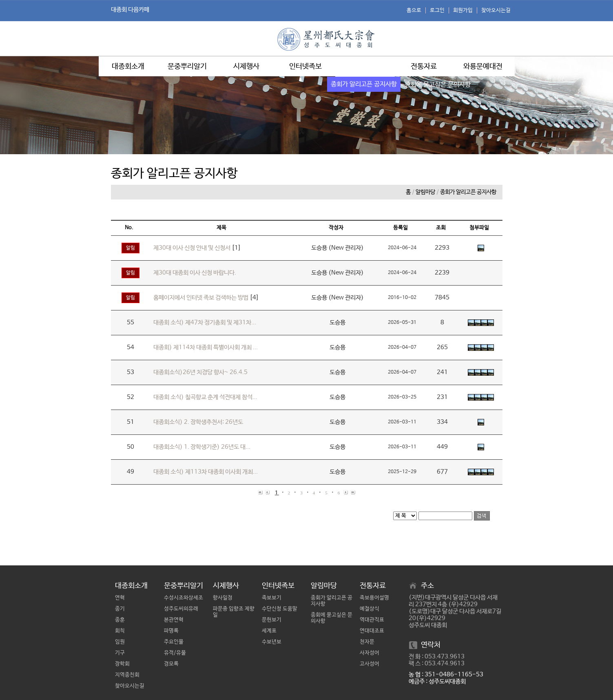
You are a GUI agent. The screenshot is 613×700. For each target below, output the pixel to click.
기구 (120, 653)
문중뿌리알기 (187, 66)
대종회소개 (128, 66)
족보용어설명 (374, 598)
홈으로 (414, 10)
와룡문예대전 (483, 66)
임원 (120, 642)
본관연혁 (174, 620)
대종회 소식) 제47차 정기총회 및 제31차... (205, 322)
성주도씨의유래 (181, 609)
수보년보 (272, 642)
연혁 (120, 598)
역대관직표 (372, 620)
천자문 (367, 642)
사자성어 (370, 653)
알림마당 (365, 66)
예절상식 (370, 609)
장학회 (122, 664)
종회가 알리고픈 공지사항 (468, 192)
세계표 (269, 631)
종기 (120, 609)
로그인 (437, 10)
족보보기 (272, 598)
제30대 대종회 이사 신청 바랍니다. (195, 273)
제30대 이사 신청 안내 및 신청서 (192, 248)
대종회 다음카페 (130, 10)
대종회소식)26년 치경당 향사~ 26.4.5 (200, 372)
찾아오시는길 (496, 10)
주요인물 (174, 642)
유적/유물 (175, 653)
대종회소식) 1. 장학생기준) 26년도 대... (202, 447)
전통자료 (424, 66)
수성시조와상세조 (184, 598)
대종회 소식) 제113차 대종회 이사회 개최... (206, 472)
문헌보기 (272, 620)
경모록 (171, 664)
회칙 (120, 631)
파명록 (171, 631)
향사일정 (223, 598)
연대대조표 (372, 631)
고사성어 (370, 664)
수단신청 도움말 (280, 609)
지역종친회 (127, 675)
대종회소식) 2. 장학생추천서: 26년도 (198, 422)
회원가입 (463, 10)
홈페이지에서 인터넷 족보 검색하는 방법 (201, 298)
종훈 (120, 620)
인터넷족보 (305, 66)
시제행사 (246, 66)
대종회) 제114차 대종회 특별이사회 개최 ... (206, 347)
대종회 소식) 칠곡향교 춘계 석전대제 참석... (205, 397)
